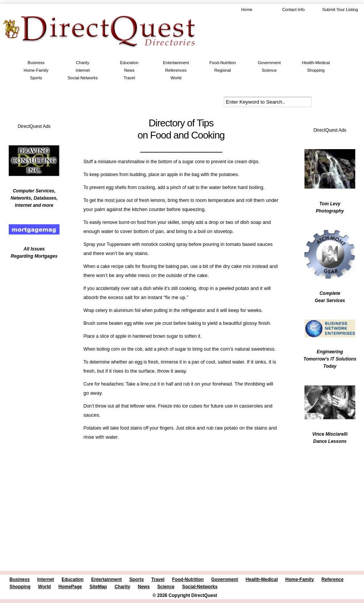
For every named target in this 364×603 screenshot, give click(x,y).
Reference (333, 579)
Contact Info (293, 9)
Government (269, 63)
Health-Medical (316, 63)
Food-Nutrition (223, 63)
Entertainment (176, 63)
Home (247, 9)
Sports (36, 78)
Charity (83, 63)
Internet (82, 70)
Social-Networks (82, 78)
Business (36, 63)
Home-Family (36, 70)
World (176, 78)
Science (269, 70)
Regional (222, 70)
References (176, 70)
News (129, 70)
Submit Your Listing (340, 9)
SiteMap (98, 587)
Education (129, 63)
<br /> (30, 313)
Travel (129, 78)
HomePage (70, 587)
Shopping (316, 70)
